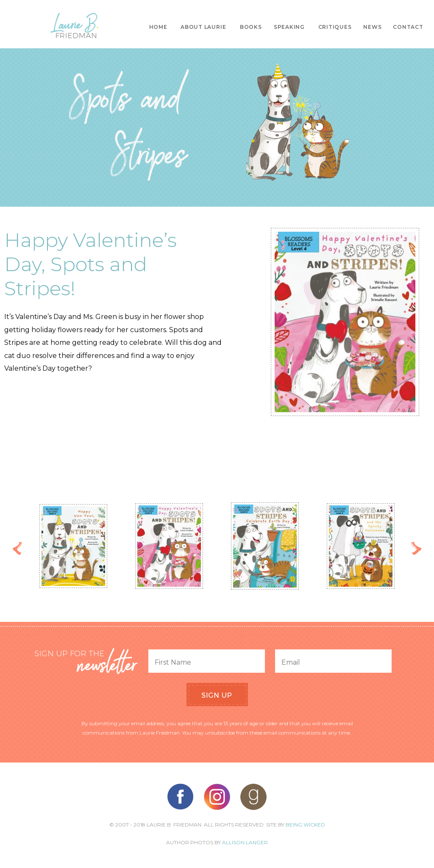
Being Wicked (305, 825)
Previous (18, 548)
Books (251, 27)
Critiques (335, 27)
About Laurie (203, 27)
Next (416, 548)
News (372, 27)
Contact (408, 27)
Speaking (289, 27)
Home (158, 27)
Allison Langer (245, 842)
